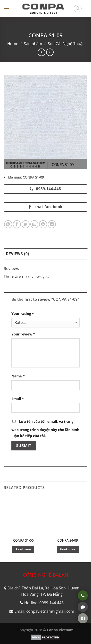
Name (18, 376)
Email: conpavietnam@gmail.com (44, 611)
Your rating (23, 314)
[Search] (78, 8)
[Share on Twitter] (26, 224)
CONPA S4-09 (68, 540)
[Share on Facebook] (17, 224)
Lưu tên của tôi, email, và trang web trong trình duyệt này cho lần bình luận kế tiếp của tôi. (45, 429)
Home (13, 44)
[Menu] (7, 8)
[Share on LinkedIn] (52, 224)
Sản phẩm (33, 44)
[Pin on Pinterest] (43, 224)
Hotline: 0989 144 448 (44, 603)
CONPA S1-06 (23, 540)
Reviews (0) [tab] (18, 254)
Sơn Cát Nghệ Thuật (66, 44)
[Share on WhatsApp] (8, 224)
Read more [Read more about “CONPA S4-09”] (68, 549)
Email (18, 399)
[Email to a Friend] (34, 224)
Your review (23, 334)
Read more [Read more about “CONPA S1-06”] (23, 549)
